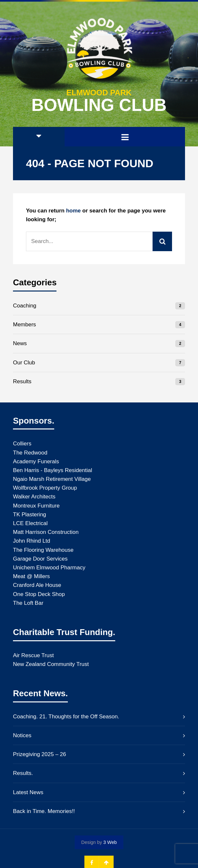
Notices (22, 735)
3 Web (110, 842)
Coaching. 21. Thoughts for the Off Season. (66, 717)
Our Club (24, 363)
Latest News (28, 792)
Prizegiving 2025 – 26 (40, 754)
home (73, 211)
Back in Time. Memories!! (44, 811)
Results (22, 381)
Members (25, 325)
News (20, 343)
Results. (23, 773)
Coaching (25, 306)
